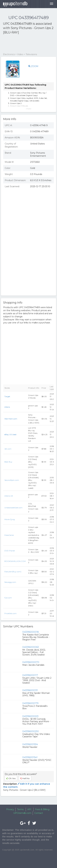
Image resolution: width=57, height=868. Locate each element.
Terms (20, 809)
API (29, 809)
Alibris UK (9, 496)
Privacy (10, 809)
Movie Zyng (10, 519)
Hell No (25, 778)
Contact (39, 813)
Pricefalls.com (10, 613)
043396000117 (30, 675)
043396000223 (30, 716)
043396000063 (31, 647)
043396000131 (30, 690)
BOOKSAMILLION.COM (15, 561)
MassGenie (9, 535)
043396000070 (31, 662)
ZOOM (33, 66)
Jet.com (8, 449)
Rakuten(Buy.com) (13, 572)
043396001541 (30, 757)
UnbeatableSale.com (13, 508)
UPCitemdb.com (22, 813)
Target (7, 396)
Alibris (7, 407)
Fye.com (8, 598)
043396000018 (31, 632)
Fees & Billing (42, 809)
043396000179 (30, 703)
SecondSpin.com (12, 480)
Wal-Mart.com (11, 419)
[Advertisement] (27, 44)
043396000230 (31, 731)
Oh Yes (11, 778)
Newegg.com (10, 582)
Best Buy (8, 462)
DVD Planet (10, 551)
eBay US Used (10, 434)
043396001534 (30, 744)
